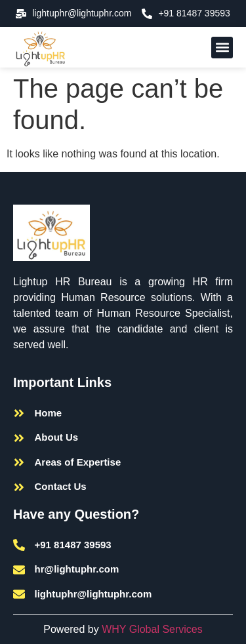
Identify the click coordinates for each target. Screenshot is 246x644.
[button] (222, 48)
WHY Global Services (152, 629)
